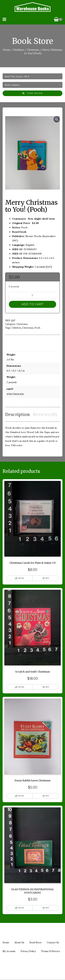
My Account (9, 951)
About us (19, 943)
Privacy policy (28, 951)
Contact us (53, 943)
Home (6, 50)
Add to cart (33, 304)
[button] (57, 119)
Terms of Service (51, 951)
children (16, 328)
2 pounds (11, 382)
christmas (28, 328)
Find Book (32, 93)
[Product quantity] (32, 295)
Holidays (18, 50)
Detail (21, 578)
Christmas (33, 50)
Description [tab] (18, 414)
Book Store (36, 943)
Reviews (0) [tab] (45, 414)
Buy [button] (47, 578)
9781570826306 (15, 394)
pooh (37, 328)
